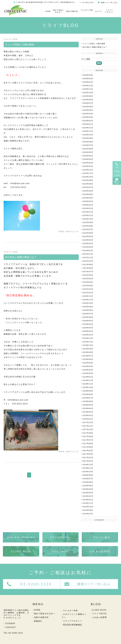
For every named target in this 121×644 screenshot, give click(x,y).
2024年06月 (88, 149)
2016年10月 (88, 472)
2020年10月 (88, 303)
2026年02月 (88, 79)
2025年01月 (88, 124)
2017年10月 (88, 429)
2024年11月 (88, 131)
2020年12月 (88, 296)
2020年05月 (88, 321)
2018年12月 (88, 380)
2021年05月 (88, 279)
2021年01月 (88, 293)
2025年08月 (88, 100)
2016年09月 (88, 475)
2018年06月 (88, 401)
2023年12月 (88, 170)
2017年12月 (88, 422)
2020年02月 (88, 331)
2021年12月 (88, 254)
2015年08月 (88, 510)
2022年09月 (88, 222)
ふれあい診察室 (100, 617)
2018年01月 (88, 419)
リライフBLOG (99, 614)
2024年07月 (88, 145)
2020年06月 (88, 317)
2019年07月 (88, 356)
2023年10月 (88, 177)
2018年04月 (88, 408)
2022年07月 (88, 229)
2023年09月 (88, 180)
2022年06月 (88, 233)
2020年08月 (88, 310)
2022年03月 (88, 243)
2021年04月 (88, 282)
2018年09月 (88, 391)
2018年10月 (88, 387)
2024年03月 (88, 159)
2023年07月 (88, 187)
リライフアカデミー (109, 11)
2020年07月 (88, 314)
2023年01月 (88, 208)
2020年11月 (88, 300)
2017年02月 (88, 458)
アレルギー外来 (87, 10)
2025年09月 (88, 96)
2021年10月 (88, 261)
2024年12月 (88, 128)
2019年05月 (88, 363)
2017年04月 (88, 451)
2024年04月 (88, 156)
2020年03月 (88, 328)
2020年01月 (88, 335)
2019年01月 (88, 377)
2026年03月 (88, 75)
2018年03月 (88, 412)
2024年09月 (88, 138)
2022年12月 (88, 212)
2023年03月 (88, 201)
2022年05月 (88, 236)
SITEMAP (10, 623)
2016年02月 (88, 496)
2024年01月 (88, 166)
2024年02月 (88, 163)
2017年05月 (88, 447)
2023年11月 (88, 173)
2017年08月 (88, 436)
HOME (48, 11)
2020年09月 (88, 307)
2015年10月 (88, 507)
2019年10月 (88, 345)
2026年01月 (88, 82)
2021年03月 (88, 286)
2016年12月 (88, 465)
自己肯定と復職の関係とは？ (21, 257)
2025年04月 (88, 114)
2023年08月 (88, 184)
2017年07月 (88, 440)
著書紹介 (38, 621)
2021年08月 (88, 268)
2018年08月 (88, 394)
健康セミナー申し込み (109, 3)
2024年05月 (88, 152)
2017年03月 (88, 454)
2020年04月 (88, 324)
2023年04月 (88, 198)
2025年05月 (88, 110)
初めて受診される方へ (59, 11)
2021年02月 (88, 289)
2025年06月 (88, 107)
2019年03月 (88, 370)
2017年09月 (88, 433)
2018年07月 (88, 398)
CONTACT (11, 627)
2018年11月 (88, 384)
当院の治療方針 (72, 11)
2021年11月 (88, 258)
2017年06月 (88, 443)
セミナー (99, 11)
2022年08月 (88, 226)
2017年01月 (88, 461)
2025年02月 (88, 121)
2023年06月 (88, 191)
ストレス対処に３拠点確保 (19, 45)
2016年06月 (88, 482)
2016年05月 (88, 486)
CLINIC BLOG (99, 610)
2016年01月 (88, 500)
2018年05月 (88, 405)
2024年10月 (88, 135)
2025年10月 (88, 93)
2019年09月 (88, 349)
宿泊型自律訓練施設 (73, 625)
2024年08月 (88, 142)
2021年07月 (88, 272)
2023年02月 (88, 205)
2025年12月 (88, 86)
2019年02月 (88, 373)
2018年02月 (88, 415)
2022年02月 (88, 247)
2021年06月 (88, 275)
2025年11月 (88, 89)
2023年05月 (88, 194)
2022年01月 (88, 250)
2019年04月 (88, 366)
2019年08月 (88, 352)
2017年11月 (88, 426)
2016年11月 (88, 468)
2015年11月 (88, 503)
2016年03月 (88, 493)
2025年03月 (88, 117)
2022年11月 (88, 215)
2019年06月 (88, 359)
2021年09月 (88, 265)
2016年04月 (88, 489)
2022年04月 (88, 240)
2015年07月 (88, 514)
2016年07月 (88, 479)
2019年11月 (88, 342)
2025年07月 (88, 103)
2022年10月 (88, 219)
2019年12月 (88, 338)
